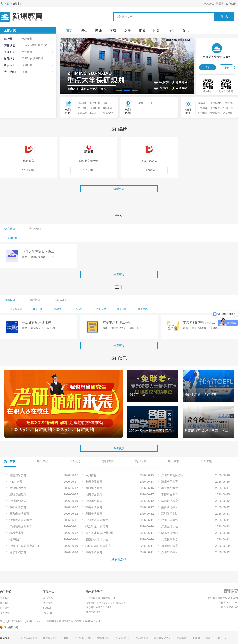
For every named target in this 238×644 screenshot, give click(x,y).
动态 (171, 30)
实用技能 (38, 58)
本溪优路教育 (199, 328)
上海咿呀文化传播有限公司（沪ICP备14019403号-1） (74, 621)
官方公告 (5, 608)
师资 (156, 30)
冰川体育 (91, 475)
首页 (70, 30)
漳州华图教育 (170, 482)
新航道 (65, 638)
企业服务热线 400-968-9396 (223, 598)
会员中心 (48, 598)
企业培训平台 (123, 638)
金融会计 (108, 108)
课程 (84, 30)
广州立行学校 (170, 526)
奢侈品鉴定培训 (29, 638)
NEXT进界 (16, 482)
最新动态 (75, 461)
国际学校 (182, 638)
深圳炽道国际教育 (21, 520)
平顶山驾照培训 (228, 108)
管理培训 (10, 52)
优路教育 (36, 328)
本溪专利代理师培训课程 (199, 323)
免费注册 (231, 4)
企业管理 (101, 309)
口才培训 (95, 103)
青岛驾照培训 (215, 113)
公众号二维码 (226, 91)
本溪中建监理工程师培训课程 (119, 323)
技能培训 (10, 59)
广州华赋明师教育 (172, 475)
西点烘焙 (83, 108)
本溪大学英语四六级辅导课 (38, 252)
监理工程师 (136, 328)
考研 (25, 72)
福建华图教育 (94, 501)
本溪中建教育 (119, 328)
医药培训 (80, 309)
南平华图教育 (170, 488)
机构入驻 (209, 4)
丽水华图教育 (18, 552)
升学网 (196, 638)
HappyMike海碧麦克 (98, 546)
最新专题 (206, 461)
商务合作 (5, 613)
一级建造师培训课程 (37, 322)
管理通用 (27, 52)
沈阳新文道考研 (39, 257)
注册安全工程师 (83, 638)
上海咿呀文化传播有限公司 (101, 598)
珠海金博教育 (170, 501)
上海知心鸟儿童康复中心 (25, 546)
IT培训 (8, 39)
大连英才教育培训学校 (100, 533)
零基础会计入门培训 (203, 103)
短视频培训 (108, 113)
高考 (208, 638)
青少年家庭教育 (162, 638)
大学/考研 (10, 72)
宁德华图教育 (170, 494)
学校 (113, 30)
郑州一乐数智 (170, 520)
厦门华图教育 (94, 488)
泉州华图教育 (18, 488)
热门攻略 (108, 461)
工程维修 (27, 58)
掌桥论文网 (103, 638)
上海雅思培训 (203, 108)
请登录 (220, 4)
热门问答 (141, 461)
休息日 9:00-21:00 (228, 607)
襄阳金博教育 (94, 514)
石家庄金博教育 (19, 514)
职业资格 (143, 309)
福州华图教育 (18, 501)
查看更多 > (119, 559)
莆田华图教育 (94, 494)
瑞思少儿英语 (18, 533)
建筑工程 (43, 45)
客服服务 (48, 603)
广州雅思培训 (203, 113)
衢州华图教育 (170, 546)
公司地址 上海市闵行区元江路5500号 (106, 603)
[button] (119, 91)
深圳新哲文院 (170, 514)
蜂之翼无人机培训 (97, 526)
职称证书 (27, 39)
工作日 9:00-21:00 (228, 603)
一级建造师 (51, 328)
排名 (142, 30)
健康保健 (122, 309)
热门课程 (42, 461)
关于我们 (5, 598)
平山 (153, 103)
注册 (226, 68)
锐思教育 (15, 539)
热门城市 (173, 461)
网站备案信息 (11, 627)
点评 (127, 30)
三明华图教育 (18, 494)
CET (54, 257)
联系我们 (5, 603)
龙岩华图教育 (94, 482)
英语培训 (27, 65)
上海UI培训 (215, 108)
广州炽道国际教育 (97, 520)
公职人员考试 (29, 45)
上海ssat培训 (215, 103)
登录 (207, 67)
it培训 (93, 113)
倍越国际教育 (18, 475)
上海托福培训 (228, 103)
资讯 (185, 30)
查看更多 (119, 189)
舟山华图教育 (94, 552)
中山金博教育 (94, 507)
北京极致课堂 (170, 539)
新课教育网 (49, 638)
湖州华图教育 (170, 552)
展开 (220, 638)
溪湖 (140, 103)
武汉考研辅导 (228, 113)
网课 (98, 30)
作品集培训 (83, 103)
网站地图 (48, 613)
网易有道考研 (170, 533)
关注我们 (208, 91)
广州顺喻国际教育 (21, 526)
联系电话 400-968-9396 (99, 607)
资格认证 (10, 45)
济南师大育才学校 (97, 539)
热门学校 (10, 461)
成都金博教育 (18, 507)
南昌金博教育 (170, 507)
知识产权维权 (93, 612)
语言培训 (10, 65)
